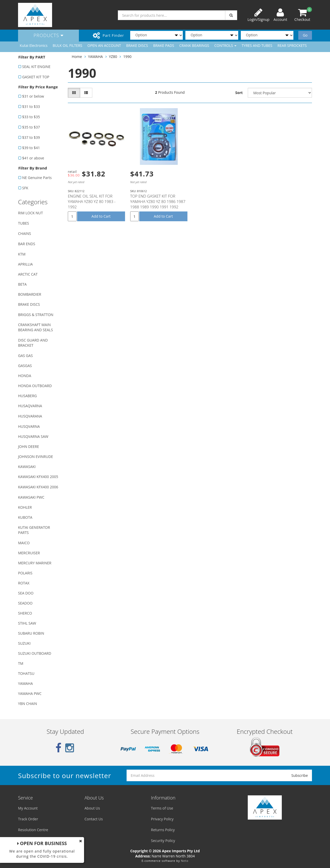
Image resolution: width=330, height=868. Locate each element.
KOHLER (25, 507)
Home (77, 57)
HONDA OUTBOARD (35, 386)
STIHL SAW (27, 623)
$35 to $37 (31, 127)
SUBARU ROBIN (31, 633)
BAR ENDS (27, 244)
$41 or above (33, 158)
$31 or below (33, 96)
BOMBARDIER (30, 294)
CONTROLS (225, 45)
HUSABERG (27, 396)
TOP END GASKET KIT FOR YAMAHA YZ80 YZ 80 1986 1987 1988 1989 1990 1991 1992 (158, 201)
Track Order (28, 819)
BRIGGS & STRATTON (36, 315)
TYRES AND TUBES (257, 45)
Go (305, 35)
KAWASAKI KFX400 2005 (38, 477)
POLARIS (25, 573)
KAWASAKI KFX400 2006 (38, 487)
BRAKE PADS (164, 45)
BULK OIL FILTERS (67, 45)
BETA (22, 284)
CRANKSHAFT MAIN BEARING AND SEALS (35, 327)
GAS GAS (25, 356)
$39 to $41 (31, 148)
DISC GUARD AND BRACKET (33, 343)
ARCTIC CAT (28, 274)
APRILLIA (25, 264)
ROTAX (24, 583)
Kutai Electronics (34, 45)
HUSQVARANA (30, 416)
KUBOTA (25, 517)
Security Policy (163, 841)
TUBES (23, 223)
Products (48, 35)
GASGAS (25, 366)
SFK (25, 188)
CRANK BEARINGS (194, 45)
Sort (239, 93)
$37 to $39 (31, 137)
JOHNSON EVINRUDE (36, 457)
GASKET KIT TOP (36, 77)
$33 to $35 (31, 117)
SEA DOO (26, 593)
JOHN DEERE (28, 446)
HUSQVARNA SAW (33, 436)
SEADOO (25, 603)
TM (21, 663)
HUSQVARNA (29, 426)
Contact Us (94, 819)
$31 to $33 (31, 107)
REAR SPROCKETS (292, 45)
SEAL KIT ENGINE (36, 67)
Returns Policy (163, 830)
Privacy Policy (162, 819)
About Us (92, 808)
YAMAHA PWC (30, 693)
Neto (185, 861)
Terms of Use (162, 808)
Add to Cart (101, 216)
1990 (127, 57)
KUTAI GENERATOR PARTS (34, 530)
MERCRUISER (29, 553)
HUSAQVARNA (30, 406)
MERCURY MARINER (35, 563)
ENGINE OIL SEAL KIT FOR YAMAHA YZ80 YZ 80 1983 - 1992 (92, 201)
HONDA (25, 376)
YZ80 (113, 57)
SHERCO (25, 613)
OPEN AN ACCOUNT (104, 45)
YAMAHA (25, 683)
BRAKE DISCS (137, 45)
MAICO (24, 543)
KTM (22, 254)
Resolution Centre (33, 830)
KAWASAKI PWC (31, 497)
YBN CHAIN (28, 704)
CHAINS (24, 233)
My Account (28, 808)
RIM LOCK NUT (30, 213)
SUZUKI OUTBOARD (35, 653)
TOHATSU (26, 673)
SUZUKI (24, 643)
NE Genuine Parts (37, 178)
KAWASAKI (27, 467)
